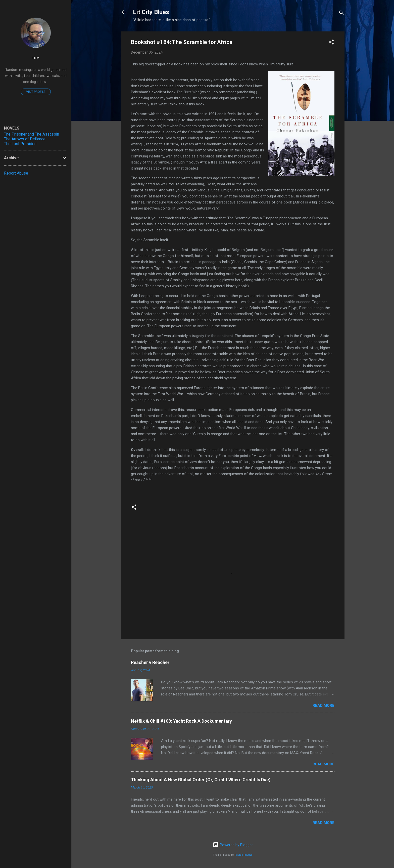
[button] (331, 43)
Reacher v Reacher (150, 662)
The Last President (21, 144)
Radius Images (244, 855)
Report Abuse (16, 173)
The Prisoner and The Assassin (32, 134)
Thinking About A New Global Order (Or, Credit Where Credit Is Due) (201, 780)
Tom (36, 58)
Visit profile (36, 92)
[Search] (341, 14)
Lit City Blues (151, 12)
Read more (324, 706)
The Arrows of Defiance (25, 139)
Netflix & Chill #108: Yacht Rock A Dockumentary (181, 721)
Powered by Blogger (233, 845)
